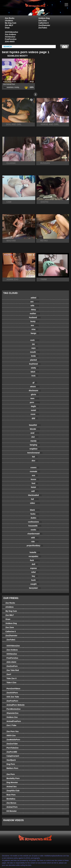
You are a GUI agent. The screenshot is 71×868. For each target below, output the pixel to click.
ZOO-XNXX (10, 42)
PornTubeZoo (11, 748)
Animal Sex (10, 787)
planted (35, 360)
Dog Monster (11, 782)
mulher (35, 314)
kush (35, 580)
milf (35, 491)
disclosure (35, 390)
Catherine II (43, 23)
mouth (35, 352)
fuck (35, 560)
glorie (35, 394)
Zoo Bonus (10, 803)
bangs (35, 333)
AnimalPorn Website (14, 705)
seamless (10, 87)
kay (35, 576)
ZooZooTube (10, 744)
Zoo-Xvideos (10, 34)
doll (35, 564)
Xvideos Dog (44, 18)
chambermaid (35, 534)
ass (35, 325)
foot (35, 483)
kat (35, 457)
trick (35, 376)
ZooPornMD (10, 752)
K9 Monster (10, 811)
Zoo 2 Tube (10, 725)
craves (35, 467)
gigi (35, 418)
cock (35, 340)
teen (35, 398)
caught (35, 584)
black (35, 510)
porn (35, 402)
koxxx (35, 479)
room (35, 414)
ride (35, 542)
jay (35, 344)
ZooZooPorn (10, 666)
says (35, 348)
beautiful (35, 425)
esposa (35, 568)
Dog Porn (9, 764)
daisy (35, 310)
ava (35, 475)
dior (35, 461)
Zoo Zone (43, 21)
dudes (35, 518)
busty (35, 321)
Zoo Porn (9, 774)
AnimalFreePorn (12, 721)
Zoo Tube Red (11, 670)
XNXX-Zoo (9, 736)
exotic (35, 530)
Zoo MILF (9, 25)
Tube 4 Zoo (10, 683)
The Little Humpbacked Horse (42, 10)
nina (35, 329)
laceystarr (35, 588)
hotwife (35, 552)
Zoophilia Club (11, 791)
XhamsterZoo (11, 713)
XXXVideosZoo (11, 32)
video (35, 503)
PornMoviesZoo (12, 709)
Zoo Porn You (11, 731)
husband (35, 317)
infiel (35, 572)
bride (35, 356)
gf (35, 383)
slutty (35, 368)
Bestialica (9, 799)
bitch (35, 372)
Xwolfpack (10, 760)
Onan (7, 28)
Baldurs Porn (11, 768)
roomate (35, 471)
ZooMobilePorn (12, 740)
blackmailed (35, 495)
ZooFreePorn (11, 701)
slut (35, 437)
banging (35, 445)
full (35, 499)
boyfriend (35, 364)
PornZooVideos (12, 689)
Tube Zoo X (10, 678)
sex (35, 302)
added (35, 298)
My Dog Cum (11, 23)
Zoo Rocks (10, 18)
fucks (35, 514)
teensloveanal (35, 453)
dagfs (35, 406)
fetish (35, 487)
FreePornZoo (11, 39)
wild (35, 538)
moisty (17, 87)
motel (35, 410)
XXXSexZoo (10, 37)
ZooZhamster (44, 25)
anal (35, 433)
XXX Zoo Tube (11, 697)
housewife (35, 526)
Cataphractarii (11, 756)
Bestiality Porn (11, 778)
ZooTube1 (43, 28)
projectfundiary (35, 546)
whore (35, 387)
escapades (35, 556)
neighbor (35, 449)
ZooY (7, 674)
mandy (35, 441)
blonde (35, 429)
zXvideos (9, 21)
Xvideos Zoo (10, 717)
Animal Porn (10, 807)
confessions (35, 522)
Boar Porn (9, 795)
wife (35, 306)
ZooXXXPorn (11, 693)
